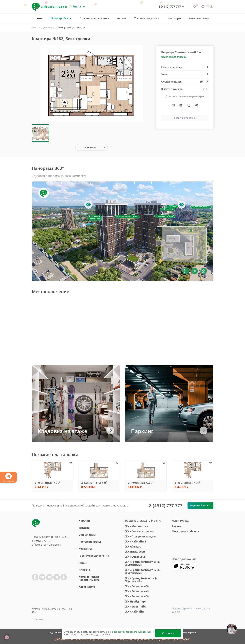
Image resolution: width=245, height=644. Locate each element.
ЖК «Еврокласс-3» (137, 586)
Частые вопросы (90, 542)
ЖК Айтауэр (133, 547)
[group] (91, 83)
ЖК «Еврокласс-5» (137, 596)
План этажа (90, 147)
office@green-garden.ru (46, 545)
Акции (122, 18)
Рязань (177, 526)
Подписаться (9, 478)
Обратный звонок (200, 505)
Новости (84, 521)
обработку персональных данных (132, 632)
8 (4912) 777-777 (170, 7)
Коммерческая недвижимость (89, 578)
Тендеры (84, 528)
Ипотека (84, 570)
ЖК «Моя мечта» (137, 526)
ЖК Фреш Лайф (136, 607)
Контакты (85, 549)
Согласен (168, 633)
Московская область (186, 531)
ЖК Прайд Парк (136, 602)
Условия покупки (145, 18)
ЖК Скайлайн (134, 612)
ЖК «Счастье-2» (136, 557)
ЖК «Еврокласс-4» (137, 591)
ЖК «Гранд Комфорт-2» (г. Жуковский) (143, 571)
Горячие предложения (94, 18)
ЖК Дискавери (135, 552)
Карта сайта (87, 587)
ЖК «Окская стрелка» (140, 531)
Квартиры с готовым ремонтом (188, 18)
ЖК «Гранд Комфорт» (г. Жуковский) (142, 580)
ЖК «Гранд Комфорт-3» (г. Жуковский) (143, 563)
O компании (87, 535)
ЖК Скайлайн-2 (136, 542)
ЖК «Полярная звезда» (141, 536)
